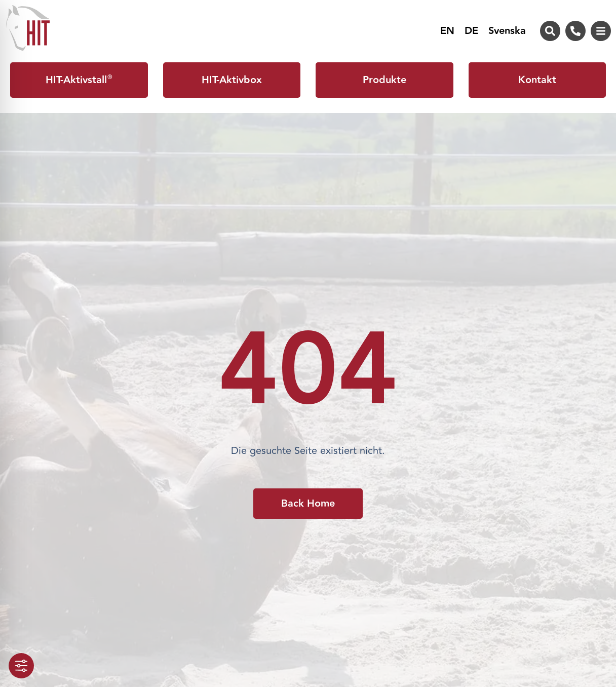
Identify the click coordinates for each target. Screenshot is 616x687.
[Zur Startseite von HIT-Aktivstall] (28, 28)
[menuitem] (447, 31)
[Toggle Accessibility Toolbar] (21, 666)
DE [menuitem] (471, 31)
